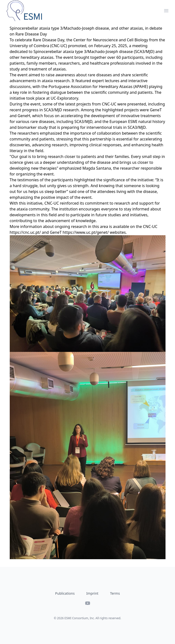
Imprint (92, 593)
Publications (65, 593)
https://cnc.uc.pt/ (25, 232)
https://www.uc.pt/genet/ (86, 232)
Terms (115, 593)
